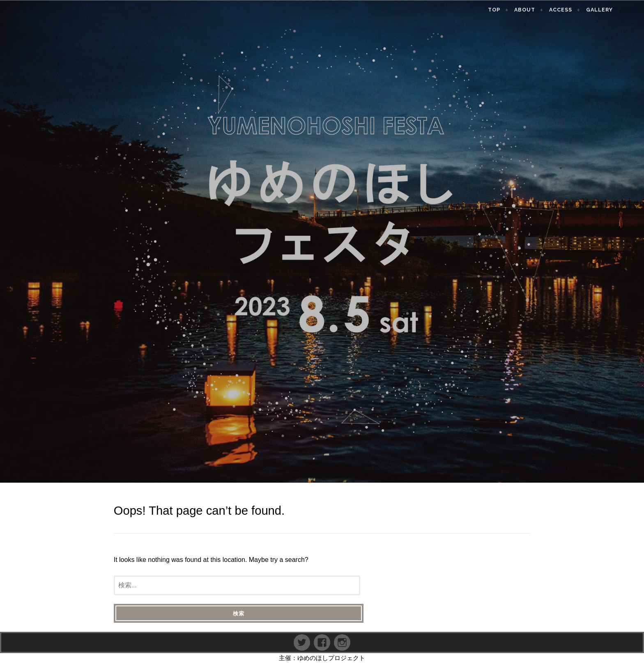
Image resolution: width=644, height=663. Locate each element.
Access (582, 10)
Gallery (620, 10)
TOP (515, 10)
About (546, 10)
